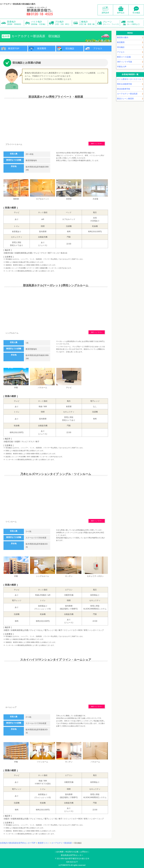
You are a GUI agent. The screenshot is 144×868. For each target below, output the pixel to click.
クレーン (112, 23)
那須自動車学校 (124, 89)
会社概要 (60, 852)
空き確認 (136, 13)
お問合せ (84, 852)
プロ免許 (63, 23)
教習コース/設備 (124, 57)
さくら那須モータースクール (129, 79)
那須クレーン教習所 (125, 99)
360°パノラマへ (97, 144)
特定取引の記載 (72, 852)
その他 (135, 23)
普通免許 (16, 23)
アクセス (98, 48)
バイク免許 (40, 23)
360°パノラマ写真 (125, 62)
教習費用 (42, 48)
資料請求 (105, 13)
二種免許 (88, 23)
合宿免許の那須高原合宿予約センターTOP (18, 843)
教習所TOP (14, 48)
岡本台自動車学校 (124, 84)
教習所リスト (43, 843)
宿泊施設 (70, 48)
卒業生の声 (122, 67)
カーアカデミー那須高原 (62, 843)
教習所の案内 (123, 37)
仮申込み (121, 13)
